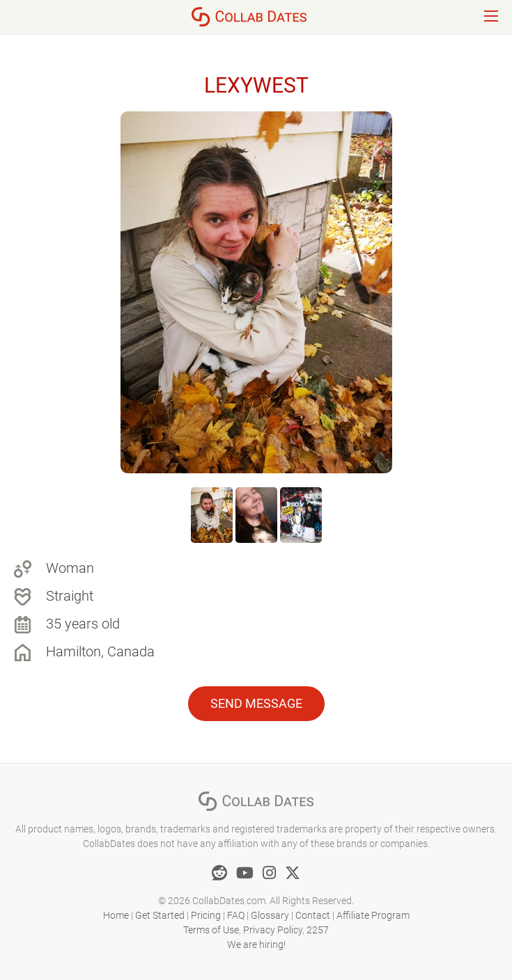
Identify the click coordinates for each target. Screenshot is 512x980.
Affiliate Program (373, 915)
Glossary (270, 915)
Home (116, 915)
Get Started (160, 915)
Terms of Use (211, 930)
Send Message (256, 703)
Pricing (206, 915)
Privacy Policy (273, 930)
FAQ (236, 915)
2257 (318, 930)
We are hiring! (256, 945)
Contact (313, 915)
